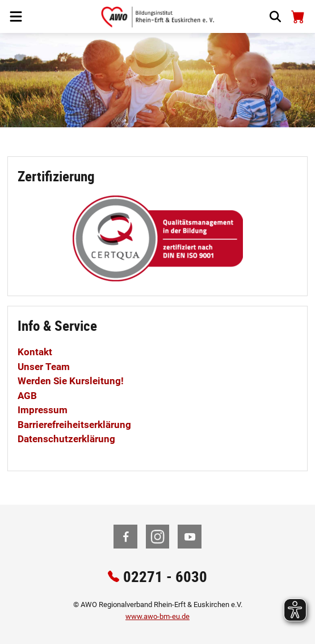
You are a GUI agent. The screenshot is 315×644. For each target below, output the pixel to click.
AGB (27, 396)
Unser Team (44, 367)
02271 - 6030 (165, 576)
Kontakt (35, 352)
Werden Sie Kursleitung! (71, 381)
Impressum (43, 410)
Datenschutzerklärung (66, 439)
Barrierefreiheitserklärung (74, 425)
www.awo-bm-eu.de (157, 616)
